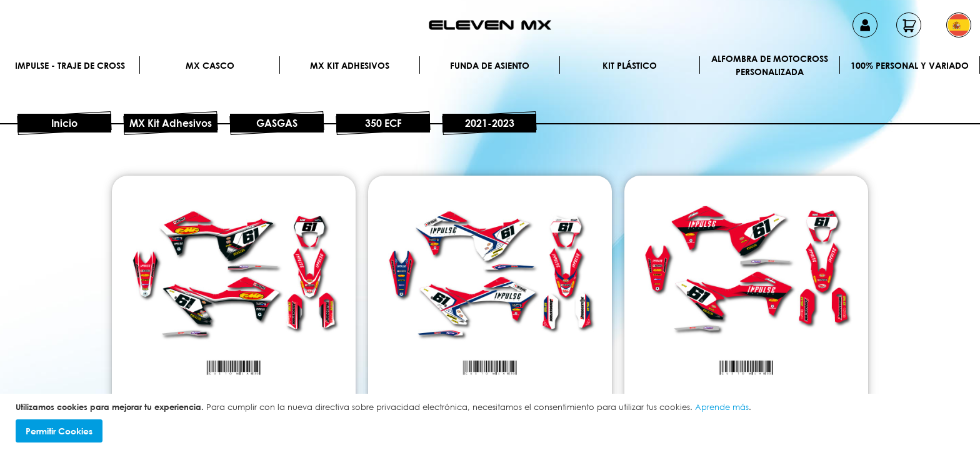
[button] (959, 25)
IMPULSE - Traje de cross (70, 65)
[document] (492, 422)
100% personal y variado (910, 65)
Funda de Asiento (490, 65)
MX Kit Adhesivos (350, 65)
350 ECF (383, 123)
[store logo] (490, 25)
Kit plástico (630, 65)
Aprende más (722, 407)
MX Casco (210, 65)
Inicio (64, 123)
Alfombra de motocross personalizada (770, 65)
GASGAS (277, 123)
